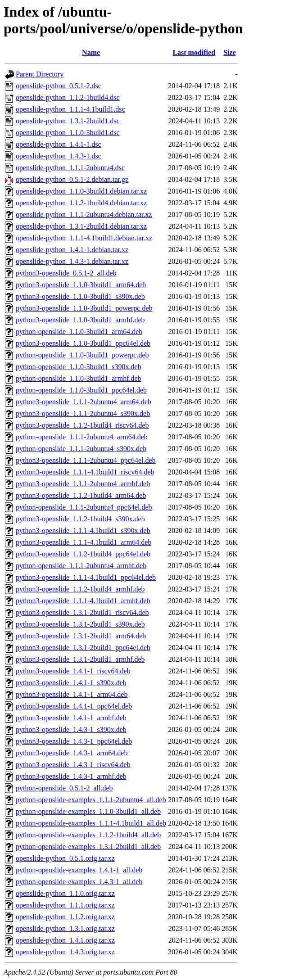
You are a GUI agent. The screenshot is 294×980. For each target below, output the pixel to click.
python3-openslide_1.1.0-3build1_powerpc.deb (84, 308)
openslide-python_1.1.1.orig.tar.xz (65, 905)
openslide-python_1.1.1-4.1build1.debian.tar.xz (84, 238)
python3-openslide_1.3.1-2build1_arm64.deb (81, 636)
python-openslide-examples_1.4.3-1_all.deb (79, 882)
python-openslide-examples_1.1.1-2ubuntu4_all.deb (91, 800)
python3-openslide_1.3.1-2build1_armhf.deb (80, 659)
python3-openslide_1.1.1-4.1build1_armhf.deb (83, 601)
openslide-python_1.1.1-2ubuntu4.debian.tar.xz (84, 215)
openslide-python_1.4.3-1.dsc (59, 156)
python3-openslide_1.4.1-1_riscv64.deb (73, 671)
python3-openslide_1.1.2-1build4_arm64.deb (81, 495)
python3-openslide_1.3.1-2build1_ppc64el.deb (83, 648)
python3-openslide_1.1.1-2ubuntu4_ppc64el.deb (86, 460)
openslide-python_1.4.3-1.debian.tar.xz (72, 261)
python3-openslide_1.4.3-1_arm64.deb (72, 753)
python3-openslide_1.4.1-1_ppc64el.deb (74, 706)
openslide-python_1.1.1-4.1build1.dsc (70, 109)
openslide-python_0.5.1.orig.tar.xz (65, 858)
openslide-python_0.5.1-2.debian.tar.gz (72, 179)
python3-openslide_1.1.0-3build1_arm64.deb (81, 285)
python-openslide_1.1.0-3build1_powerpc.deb (82, 355)
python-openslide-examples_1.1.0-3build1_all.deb (88, 811)
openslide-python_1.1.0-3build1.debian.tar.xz (81, 191)
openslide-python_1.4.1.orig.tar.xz (65, 940)
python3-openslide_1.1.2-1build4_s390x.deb (80, 519)
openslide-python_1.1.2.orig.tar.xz (65, 917)
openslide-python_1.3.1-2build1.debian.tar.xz (81, 226)
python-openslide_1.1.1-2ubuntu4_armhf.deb (81, 566)
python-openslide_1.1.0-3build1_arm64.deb (79, 332)
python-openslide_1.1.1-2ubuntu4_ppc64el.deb (84, 507)
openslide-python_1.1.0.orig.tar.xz (65, 893)
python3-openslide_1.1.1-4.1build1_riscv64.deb (85, 472)
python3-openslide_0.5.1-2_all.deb (66, 273)
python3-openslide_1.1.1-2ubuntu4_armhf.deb (83, 484)
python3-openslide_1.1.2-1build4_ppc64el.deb (83, 554)
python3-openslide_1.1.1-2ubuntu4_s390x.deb (83, 413)
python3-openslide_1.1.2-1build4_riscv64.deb (82, 425)
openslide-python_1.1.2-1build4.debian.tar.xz (81, 203)
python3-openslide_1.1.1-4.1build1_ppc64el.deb (86, 577)
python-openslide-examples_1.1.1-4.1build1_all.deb (91, 823)
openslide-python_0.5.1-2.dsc (59, 86)
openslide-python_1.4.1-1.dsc (59, 144)
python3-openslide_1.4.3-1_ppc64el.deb (74, 741)
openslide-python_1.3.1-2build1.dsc (68, 121)
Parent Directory (40, 74)
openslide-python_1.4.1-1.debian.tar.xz (72, 250)
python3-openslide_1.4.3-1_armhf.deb (71, 776)
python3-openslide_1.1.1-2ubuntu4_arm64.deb (84, 402)
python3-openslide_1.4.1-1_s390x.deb (71, 683)
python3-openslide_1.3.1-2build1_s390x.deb (80, 624)
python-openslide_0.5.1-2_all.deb (64, 788)
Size (230, 52)
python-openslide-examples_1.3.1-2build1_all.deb (88, 847)
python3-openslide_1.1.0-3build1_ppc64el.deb (83, 343)
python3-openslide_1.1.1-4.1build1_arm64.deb (84, 542)
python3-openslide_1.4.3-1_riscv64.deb (73, 765)
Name (91, 52)
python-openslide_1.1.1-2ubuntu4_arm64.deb (82, 437)
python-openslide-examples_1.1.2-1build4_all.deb (88, 835)
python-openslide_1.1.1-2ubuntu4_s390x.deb (81, 449)
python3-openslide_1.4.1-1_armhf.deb (71, 718)
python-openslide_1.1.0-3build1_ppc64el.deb (81, 390)
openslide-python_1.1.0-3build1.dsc (68, 133)
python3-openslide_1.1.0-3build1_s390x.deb (80, 296)
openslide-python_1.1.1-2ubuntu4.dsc (70, 168)
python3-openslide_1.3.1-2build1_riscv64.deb (82, 612)
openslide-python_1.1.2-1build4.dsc (68, 97)
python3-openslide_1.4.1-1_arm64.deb (72, 694)
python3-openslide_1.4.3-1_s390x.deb (71, 729)
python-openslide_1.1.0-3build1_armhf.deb (79, 378)
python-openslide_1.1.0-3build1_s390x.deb (79, 367)
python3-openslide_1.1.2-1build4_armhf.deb (80, 589)
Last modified (194, 52)
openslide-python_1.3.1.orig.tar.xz (65, 928)
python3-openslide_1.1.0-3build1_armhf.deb (80, 320)
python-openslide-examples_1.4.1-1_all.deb (79, 870)
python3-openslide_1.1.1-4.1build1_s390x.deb (83, 531)
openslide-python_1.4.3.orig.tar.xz (65, 952)
